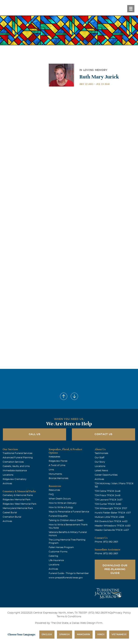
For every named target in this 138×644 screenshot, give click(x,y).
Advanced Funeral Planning (18, 458)
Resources (54, 490)
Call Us (35, 434)
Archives (7, 484)
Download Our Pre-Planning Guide (115, 569)
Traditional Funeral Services (18, 453)
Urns (51, 470)
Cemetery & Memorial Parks (18, 495)
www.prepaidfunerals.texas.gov (66, 578)
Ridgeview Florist (58, 461)
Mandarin (84, 634)
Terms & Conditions (69, 617)
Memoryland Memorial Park (18, 508)
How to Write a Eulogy (61, 507)
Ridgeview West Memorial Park (19, 504)
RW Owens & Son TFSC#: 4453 (111, 521)
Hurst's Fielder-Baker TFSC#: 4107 (113, 513)
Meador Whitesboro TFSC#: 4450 (113, 526)
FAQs (110, 613)
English (47, 634)
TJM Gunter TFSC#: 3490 (108, 504)
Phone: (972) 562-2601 (106, 542)
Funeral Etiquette (58, 516)
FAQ (51, 494)
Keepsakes (54, 457)
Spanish (65, 634)
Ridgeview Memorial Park (17, 500)
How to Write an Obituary (63, 503)
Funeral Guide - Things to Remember (69, 573)
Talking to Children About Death (66, 520)
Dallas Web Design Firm (87, 623)
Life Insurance (56, 560)
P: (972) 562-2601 (96, 613)
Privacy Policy (122, 613)
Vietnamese (119, 634)
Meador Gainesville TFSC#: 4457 (112, 530)
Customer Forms (58, 552)
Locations (8, 475)
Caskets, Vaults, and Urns (16, 466)
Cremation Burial (12, 517)
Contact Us (103, 434)
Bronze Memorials (58, 478)
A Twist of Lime (57, 465)
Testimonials (101, 453)
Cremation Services (13, 462)
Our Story (100, 462)
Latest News (101, 471)
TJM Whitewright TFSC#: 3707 (111, 508)
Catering (53, 556)
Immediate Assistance (15, 471)
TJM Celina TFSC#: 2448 (108, 491)
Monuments (55, 474)
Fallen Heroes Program (61, 547)
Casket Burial (10, 513)
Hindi (101, 634)
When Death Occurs (60, 499)
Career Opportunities (106, 475)
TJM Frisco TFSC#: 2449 (107, 495)
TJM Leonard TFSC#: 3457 (109, 500)
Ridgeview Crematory (15, 479)
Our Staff (99, 458)
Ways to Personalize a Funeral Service (69, 512)
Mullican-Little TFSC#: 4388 (109, 517)
